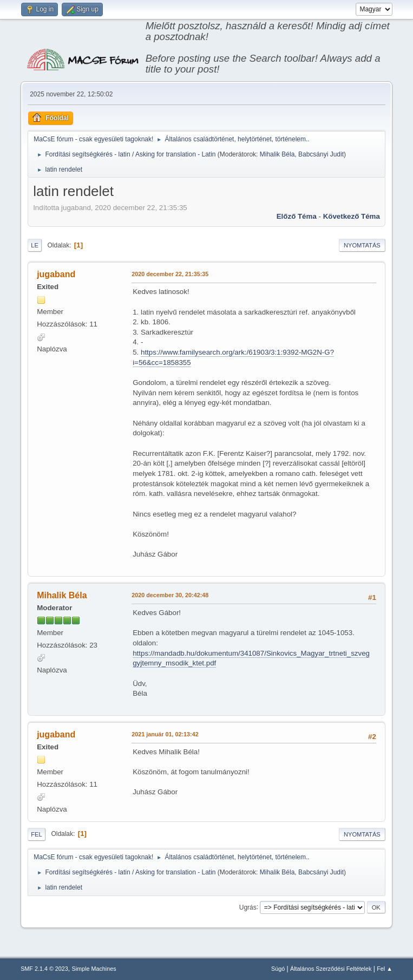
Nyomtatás (362, 245)
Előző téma (297, 216)
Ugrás (248, 907)
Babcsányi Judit (321, 154)
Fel (37, 834)
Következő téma (352, 216)
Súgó (278, 969)
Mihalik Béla (277, 154)
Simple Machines (94, 969)
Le (35, 245)
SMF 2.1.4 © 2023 (44, 969)
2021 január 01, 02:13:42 (165, 734)
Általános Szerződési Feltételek (331, 969)
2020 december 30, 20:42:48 (170, 595)
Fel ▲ (385, 969)
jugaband (56, 274)
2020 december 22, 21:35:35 (170, 274)
